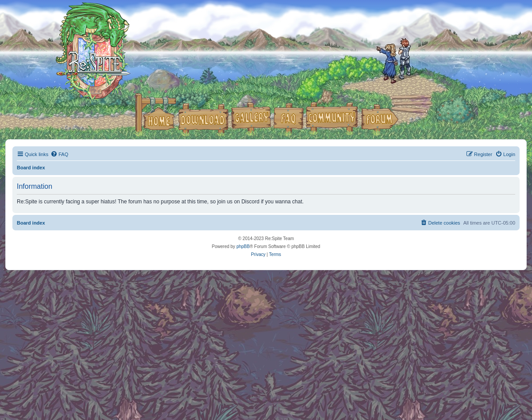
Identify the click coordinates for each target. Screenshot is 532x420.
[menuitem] (59, 154)
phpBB (243, 246)
